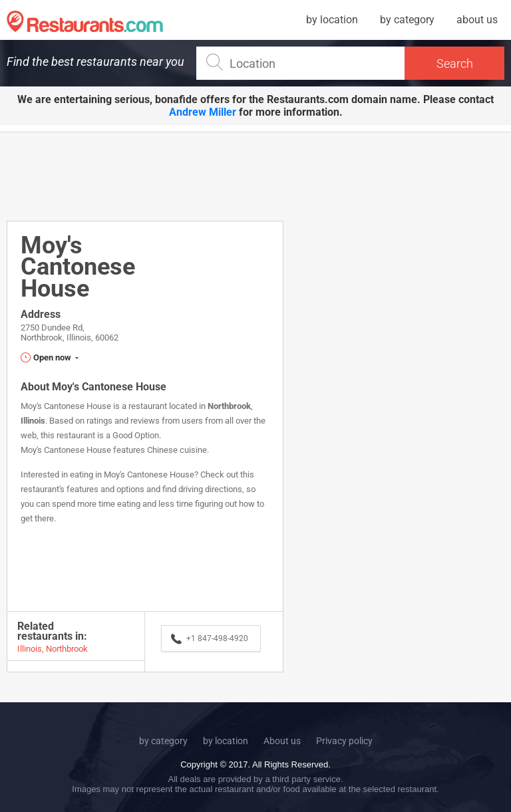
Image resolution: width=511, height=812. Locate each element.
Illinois (33, 421)
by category (407, 20)
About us (282, 741)
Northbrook (229, 406)
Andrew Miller (203, 112)
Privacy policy (344, 741)
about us (477, 20)
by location (332, 20)
